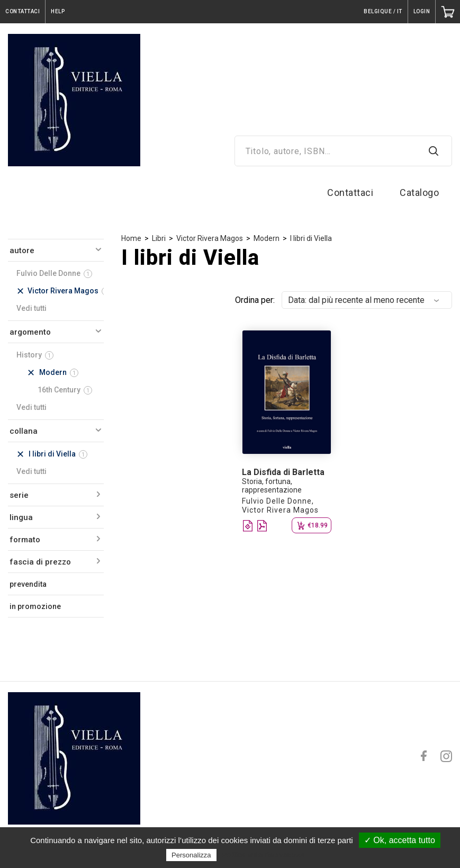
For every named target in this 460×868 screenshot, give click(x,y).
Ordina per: (255, 300)
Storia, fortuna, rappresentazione (272, 486)
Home (131, 238)
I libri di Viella (311, 238)
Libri (159, 238)
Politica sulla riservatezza (263, 855)
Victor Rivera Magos (210, 238)
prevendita (28, 584)
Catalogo (419, 193)
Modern (267, 238)
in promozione (35, 606)
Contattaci (350, 193)
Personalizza (191, 855)
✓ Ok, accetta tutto (400, 840)
